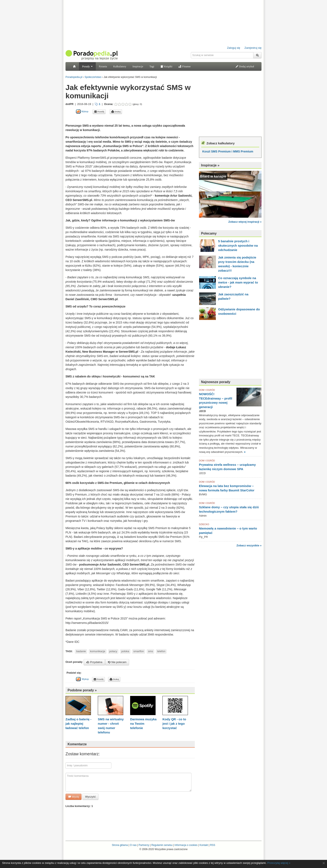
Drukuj (116, 112)
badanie (81, 651)
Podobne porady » (82, 690)
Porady (87, 66)
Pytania (103, 66)
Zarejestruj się (253, 48)
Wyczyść (90, 797)
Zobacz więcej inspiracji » (245, 222)
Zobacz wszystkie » (249, 545)
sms (151, 651)
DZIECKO (204, 524)
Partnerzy (144, 845)
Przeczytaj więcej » (279, 863)
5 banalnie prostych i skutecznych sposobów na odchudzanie (238, 245)
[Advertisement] (114, 119)
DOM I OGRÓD (207, 390)
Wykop (82, 111)
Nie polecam (117, 662)
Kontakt (204, 845)
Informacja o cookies (186, 845)
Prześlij (99, 112)
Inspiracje (138, 66)
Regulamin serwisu (162, 845)
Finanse (185, 66)
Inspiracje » (210, 165)
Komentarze (77, 744)
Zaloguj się (234, 48)
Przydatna (94, 662)
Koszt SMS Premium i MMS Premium (228, 151)
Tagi (152, 66)
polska (125, 651)
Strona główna (120, 845)
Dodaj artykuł (245, 66)
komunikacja (98, 651)
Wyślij (74, 797)
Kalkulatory (120, 66)
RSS (213, 845)
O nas (133, 845)
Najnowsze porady (216, 382)
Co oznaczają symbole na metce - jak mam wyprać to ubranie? (238, 282)
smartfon (139, 651)
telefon (161, 651)
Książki (166, 66)
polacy (113, 651)
